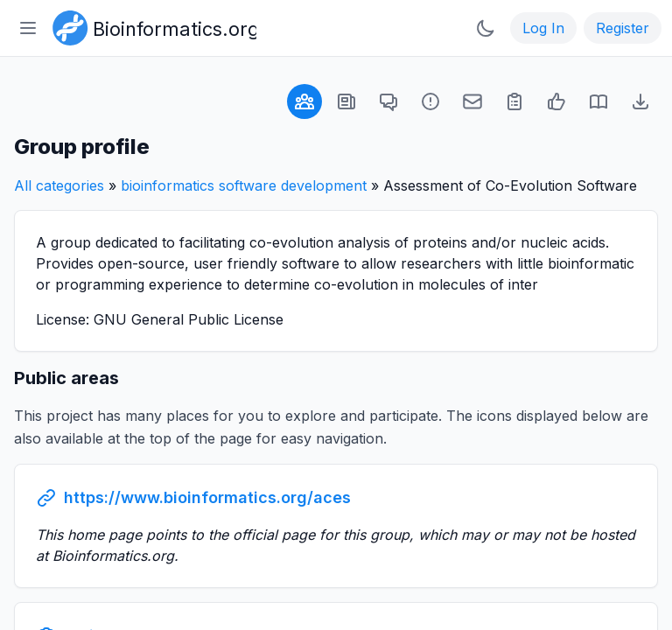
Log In (543, 28)
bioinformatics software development (244, 185)
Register (623, 28)
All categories (59, 185)
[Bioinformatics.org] (151, 26)
